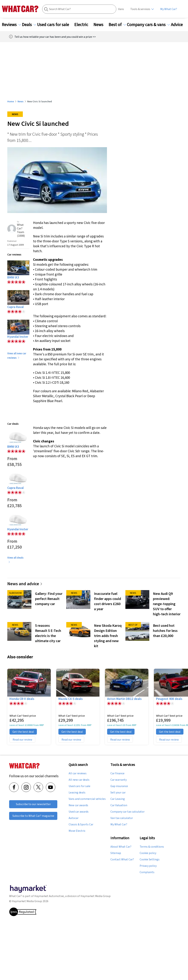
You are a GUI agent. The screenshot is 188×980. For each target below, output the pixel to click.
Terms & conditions (152, 847)
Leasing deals (77, 793)
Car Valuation (119, 805)
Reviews (11, 25)
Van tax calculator (122, 818)
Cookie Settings (150, 859)
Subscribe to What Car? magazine (33, 816)
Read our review (22, 739)
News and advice (25, 584)
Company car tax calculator (127, 812)
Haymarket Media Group (96, 896)
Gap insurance (119, 786)
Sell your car (118, 793)
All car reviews (78, 773)
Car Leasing (118, 799)
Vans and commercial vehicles (87, 799)
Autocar (74, 818)
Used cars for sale (55, 25)
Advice (179, 25)
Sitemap (116, 853)
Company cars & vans (148, 25)
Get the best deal (23, 732)
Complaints (147, 872)
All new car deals (79, 780)
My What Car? (169, 9)
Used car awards (79, 812)
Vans (121, 9)
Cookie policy (148, 853)
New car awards (78, 805)
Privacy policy (148, 866)
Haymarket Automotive (49, 896)
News (101, 25)
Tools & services (140, 9)
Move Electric (77, 831)
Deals (29, 25)
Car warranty (119, 780)
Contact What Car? (122, 859)
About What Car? (121, 847)
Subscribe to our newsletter (33, 804)
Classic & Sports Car (81, 824)
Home (11, 101)
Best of (117, 25)
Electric (83, 25)
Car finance (117, 773)
